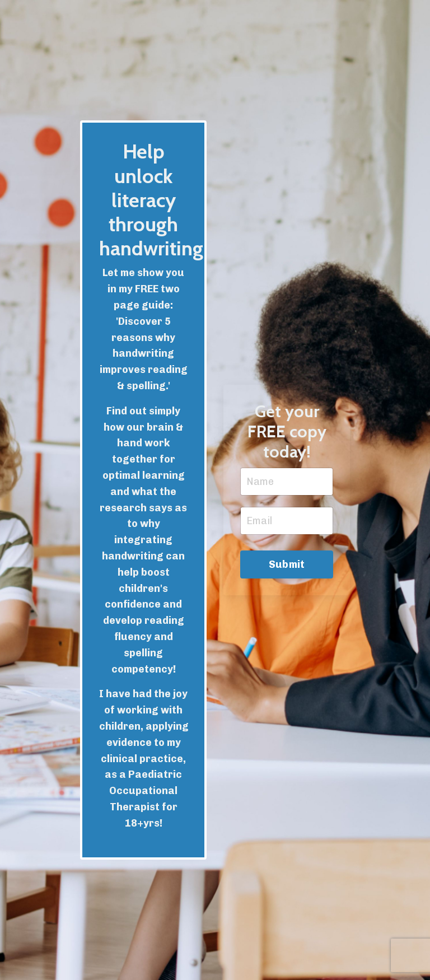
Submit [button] (287, 564)
